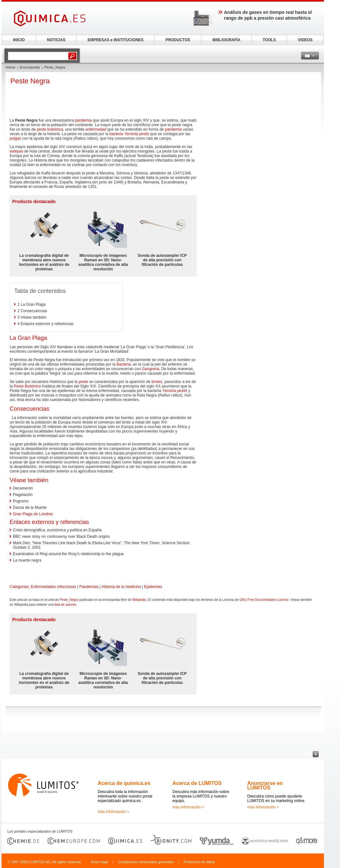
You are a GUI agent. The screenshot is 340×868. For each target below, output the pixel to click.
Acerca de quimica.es (124, 783)
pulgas (15, 138)
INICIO (19, 40)
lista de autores (65, 605)
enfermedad (96, 129)
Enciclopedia (30, 67)
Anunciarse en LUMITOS (265, 785)
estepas (16, 151)
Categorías (19, 587)
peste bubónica (50, 129)
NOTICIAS (56, 40)
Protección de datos (199, 862)
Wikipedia (139, 600)
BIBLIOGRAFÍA (226, 40)
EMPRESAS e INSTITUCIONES (116, 40)
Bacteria (124, 364)
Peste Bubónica (27, 386)
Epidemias (153, 587)
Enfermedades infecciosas (53, 587)
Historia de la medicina (121, 587)
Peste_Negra (69, 600)
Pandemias (89, 587)
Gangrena (150, 369)
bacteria (117, 134)
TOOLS (269, 40)
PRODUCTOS (178, 40)
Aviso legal (99, 862)
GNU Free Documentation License (264, 600)
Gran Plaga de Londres (33, 514)
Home (10, 67)
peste (83, 382)
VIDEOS (305, 40)
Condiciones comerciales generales (146, 862)
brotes (157, 382)
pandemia (83, 120)
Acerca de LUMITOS (197, 783)
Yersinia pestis (137, 134)
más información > (113, 812)
